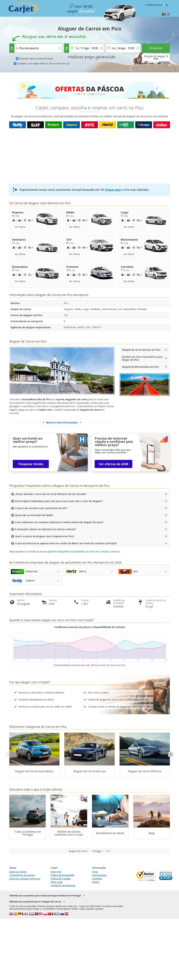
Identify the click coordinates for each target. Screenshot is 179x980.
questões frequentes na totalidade (66, 551)
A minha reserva (154, 5)
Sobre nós (56, 872)
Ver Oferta (20, 227)
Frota (95, 872)
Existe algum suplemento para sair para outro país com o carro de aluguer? (59, 501)
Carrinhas (97, 879)
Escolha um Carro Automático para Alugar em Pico (142, 358)
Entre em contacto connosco (25, 879)
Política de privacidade (62, 875)
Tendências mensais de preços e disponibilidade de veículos (89, 627)
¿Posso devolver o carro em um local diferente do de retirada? (51, 494)
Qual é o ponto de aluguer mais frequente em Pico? (45, 536)
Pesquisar (156, 48)
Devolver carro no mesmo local (36, 59)
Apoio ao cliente (18, 872)
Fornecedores (99, 875)
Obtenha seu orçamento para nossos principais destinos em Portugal (45, 895)
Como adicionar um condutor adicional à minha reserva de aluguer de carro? (59, 522)
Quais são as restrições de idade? (34, 515)
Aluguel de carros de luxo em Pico (141, 350)
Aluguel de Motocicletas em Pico (141, 367)
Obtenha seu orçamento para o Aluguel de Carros (35, 902)
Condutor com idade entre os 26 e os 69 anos (43, 63)
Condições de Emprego (63, 885)
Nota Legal (57, 882)
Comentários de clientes (22, 875)
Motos (96, 882)
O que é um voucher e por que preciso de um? (41, 508)
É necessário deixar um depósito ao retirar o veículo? (45, 529)
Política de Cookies (61, 879)
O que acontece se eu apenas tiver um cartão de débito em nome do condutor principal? (66, 543)
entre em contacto (99, 551)
